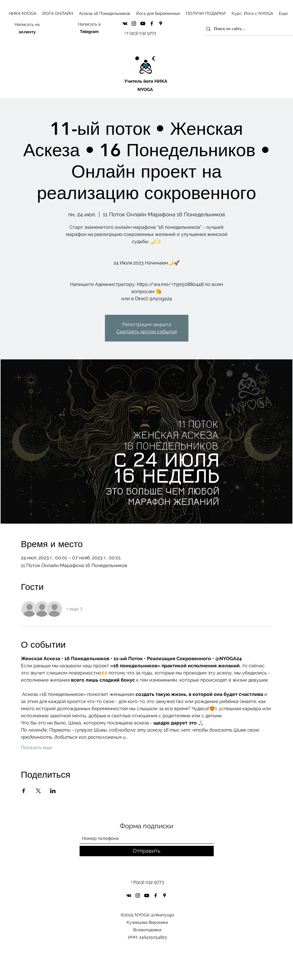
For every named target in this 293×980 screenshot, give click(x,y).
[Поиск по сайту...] (248, 29)
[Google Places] (161, 24)
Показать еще (37, 747)
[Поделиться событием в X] (38, 791)
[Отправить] (147, 851)
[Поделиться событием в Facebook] (24, 791)
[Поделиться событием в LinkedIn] (53, 791)
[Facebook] (152, 24)
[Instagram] (134, 24)
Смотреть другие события (147, 332)
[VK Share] (125, 24)
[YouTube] (143, 24)
